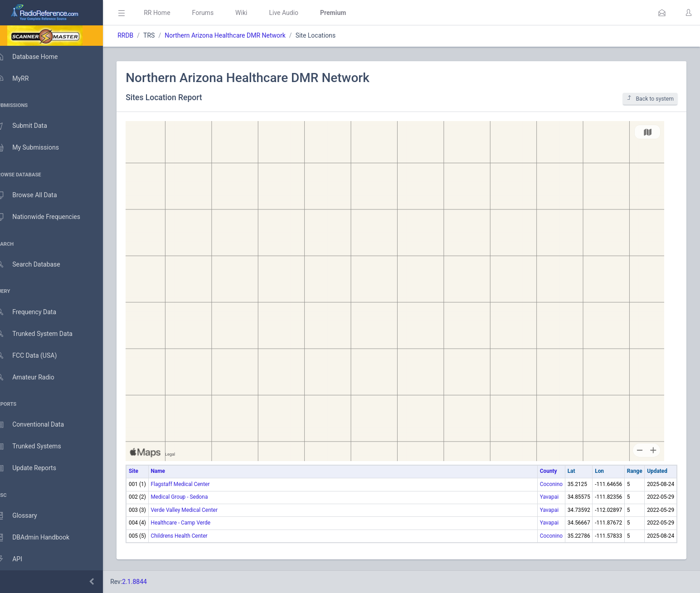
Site (147, 471)
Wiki (254, 13)
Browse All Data (35, 195)
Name (171, 471)
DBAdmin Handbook (41, 538)
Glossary (25, 516)
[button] (662, 13)
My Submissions (36, 148)
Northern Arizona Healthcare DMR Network (238, 35)
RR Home (170, 13)
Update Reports (35, 468)
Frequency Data (35, 312)
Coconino (551, 484)
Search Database (37, 265)
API (18, 559)
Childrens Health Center (192, 536)
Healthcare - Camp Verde (194, 523)
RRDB (139, 35)
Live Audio (297, 13)
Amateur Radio (34, 377)
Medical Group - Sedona (192, 497)
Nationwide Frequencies (47, 217)
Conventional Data (39, 425)
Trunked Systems (37, 447)
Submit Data (30, 126)
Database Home (35, 57)
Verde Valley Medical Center (197, 510)
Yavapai (549, 497)
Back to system (650, 99)
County (549, 471)
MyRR (21, 78)
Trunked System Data (43, 334)
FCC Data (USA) (35, 356)
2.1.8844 (148, 582)
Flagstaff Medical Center (193, 484)
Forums (216, 13)
